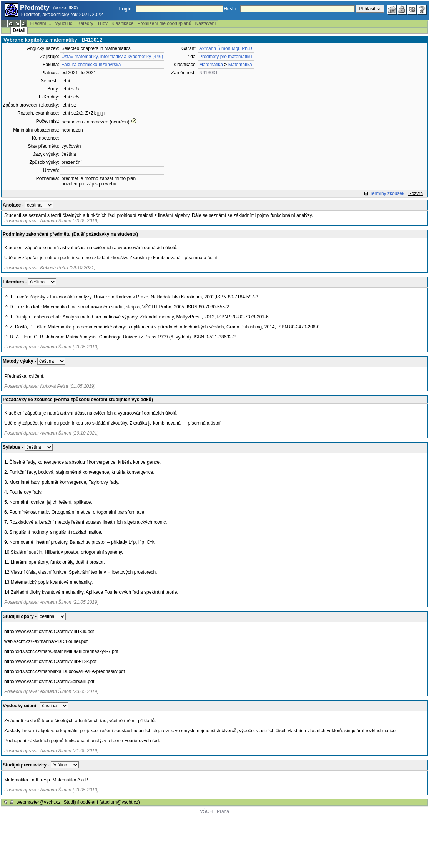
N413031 (209, 73)
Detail (19, 30)
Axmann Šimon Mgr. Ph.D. (226, 48)
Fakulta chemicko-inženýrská (91, 65)
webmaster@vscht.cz (38, 802)
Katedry (85, 23)
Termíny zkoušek (387, 193)
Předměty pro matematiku (225, 57)
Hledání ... (41, 23)
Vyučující (64, 23)
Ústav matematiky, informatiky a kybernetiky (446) (112, 57)
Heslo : (231, 9)
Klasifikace (122, 23)
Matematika (211, 65)
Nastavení (206, 23)
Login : (127, 9)
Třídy (102, 23)
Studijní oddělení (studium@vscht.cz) (102, 802)
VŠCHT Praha (214, 811)
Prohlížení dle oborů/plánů (164, 23)
